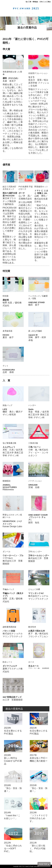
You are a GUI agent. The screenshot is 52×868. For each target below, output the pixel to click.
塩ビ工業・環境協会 (32, 2)
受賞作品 (25, 13)
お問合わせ (36, 13)
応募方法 (15, 13)
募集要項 (5, 13)
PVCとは (47, 13)
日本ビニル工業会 (45, 2)
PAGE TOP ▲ (44, 864)
